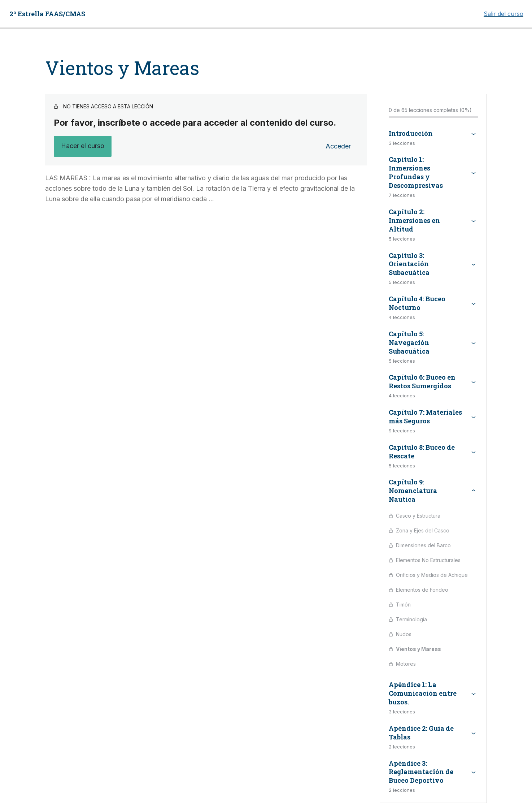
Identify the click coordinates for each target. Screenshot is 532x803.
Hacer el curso (83, 146)
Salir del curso (503, 14)
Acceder (338, 146)
